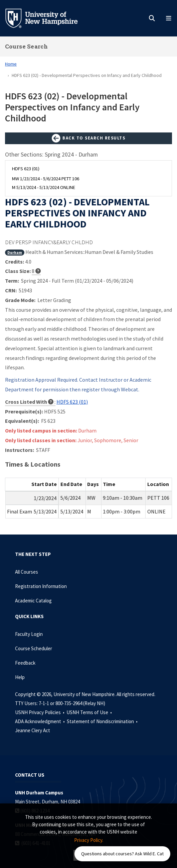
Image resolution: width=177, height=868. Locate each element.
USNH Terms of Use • (90, 712)
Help (20, 677)
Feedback (25, 663)
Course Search (26, 46)
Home (11, 64)
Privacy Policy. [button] (89, 840)
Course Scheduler (34, 648)
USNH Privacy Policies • (40, 712)
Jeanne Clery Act (33, 730)
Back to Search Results (88, 138)
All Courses (27, 572)
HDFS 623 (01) (72, 402)
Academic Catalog (33, 601)
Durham (15, 252)
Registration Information (41, 586)
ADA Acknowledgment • (40, 721)
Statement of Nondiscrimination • (103, 721)
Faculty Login (29, 634)
